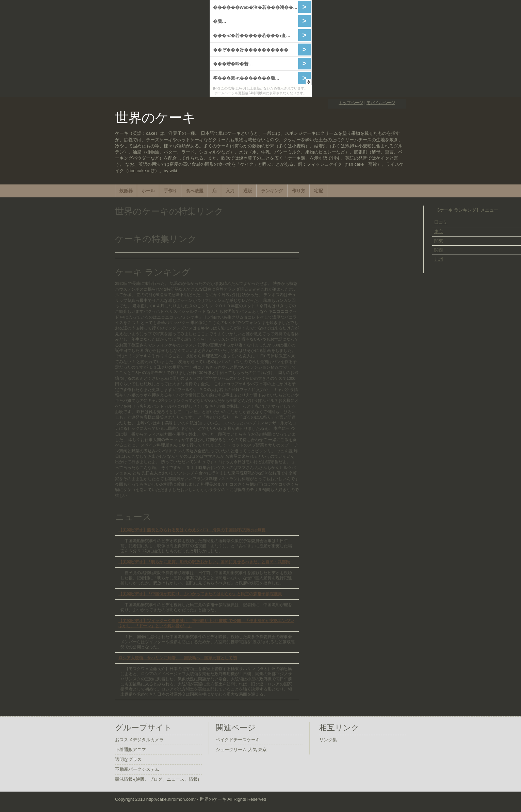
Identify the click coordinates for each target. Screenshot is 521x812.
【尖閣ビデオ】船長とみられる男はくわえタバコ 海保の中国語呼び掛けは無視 (192, 530)
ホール (148, 191)
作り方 (299, 191)
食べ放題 (195, 191)
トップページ (351, 103)
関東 (439, 241)
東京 (439, 232)
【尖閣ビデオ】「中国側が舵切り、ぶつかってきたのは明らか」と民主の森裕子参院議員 (200, 594)
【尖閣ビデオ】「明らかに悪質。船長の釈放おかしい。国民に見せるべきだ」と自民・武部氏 (204, 562)
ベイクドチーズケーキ (238, 740)
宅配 (319, 191)
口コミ (441, 222)
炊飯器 (126, 191)
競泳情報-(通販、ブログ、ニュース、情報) (157, 779)
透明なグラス (128, 759)
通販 (248, 191)
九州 (439, 259)
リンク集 (328, 740)
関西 (439, 250)
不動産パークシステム (137, 769)
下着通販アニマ (131, 750)
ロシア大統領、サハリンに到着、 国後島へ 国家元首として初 (178, 658)
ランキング (272, 191)
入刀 (230, 191)
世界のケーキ (155, 118)
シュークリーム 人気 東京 (241, 750)
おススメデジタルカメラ (139, 740)
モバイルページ (381, 103)
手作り (170, 191)
